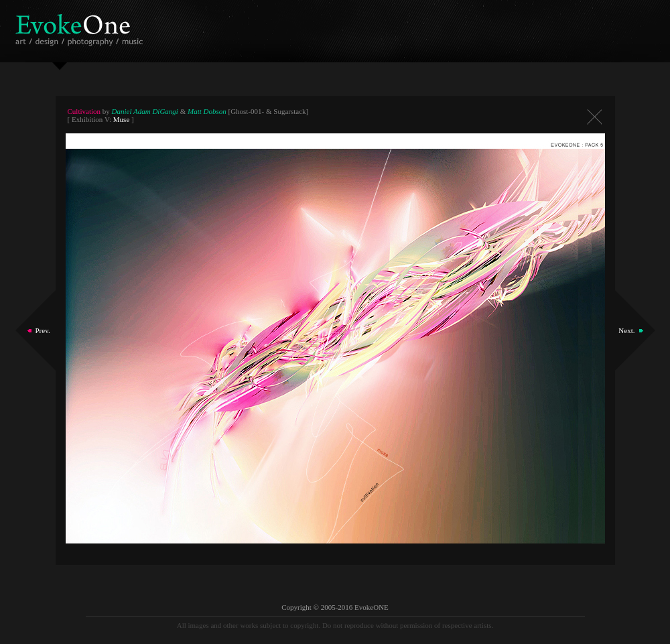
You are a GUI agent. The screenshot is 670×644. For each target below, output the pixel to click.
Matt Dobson (207, 111)
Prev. (43, 330)
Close (594, 117)
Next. (626, 330)
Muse (121, 119)
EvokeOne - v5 (81, 26)
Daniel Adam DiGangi (145, 111)
